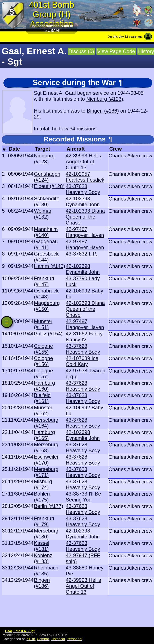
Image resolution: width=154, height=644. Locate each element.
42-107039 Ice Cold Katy (82, 361)
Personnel (74, 639)
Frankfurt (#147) (44, 281)
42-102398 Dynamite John (83, 201)
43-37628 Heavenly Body (83, 189)
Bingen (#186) (103, 111)
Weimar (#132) (43, 214)
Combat (43, 639)
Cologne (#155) (43, 349)
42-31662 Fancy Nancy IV (84, 337)
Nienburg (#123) (105, 99)
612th (31, 639)
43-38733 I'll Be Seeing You (83, 497)
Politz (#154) (48, 334)
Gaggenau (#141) (46, 244)
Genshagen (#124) (47, 177)
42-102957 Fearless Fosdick (85, 177)
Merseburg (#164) (46, 423)
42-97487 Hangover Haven (85, 232)
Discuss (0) (81, 51)
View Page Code (116, 51)
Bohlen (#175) (42, 497)
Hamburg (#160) (45, 386)
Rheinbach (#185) (46, 571)
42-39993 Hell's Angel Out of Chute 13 (83, 162)
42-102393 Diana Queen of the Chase (85, 217)
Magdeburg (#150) (47, 306)
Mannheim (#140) (46, 232)
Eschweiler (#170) (46, 460)
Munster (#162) (43, 410)
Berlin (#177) (49, 506)
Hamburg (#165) (45, 435)
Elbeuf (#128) (49, 186)
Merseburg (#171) (46, 472)
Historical (58, 639)
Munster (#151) (43, 324)
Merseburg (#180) (46, 534)
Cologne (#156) (43, 361)
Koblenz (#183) (43, 558)
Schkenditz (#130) (46, 201)
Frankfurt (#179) (44, 521)
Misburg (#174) (43, 484)
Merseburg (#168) (46, 447)
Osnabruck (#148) (46, 294)
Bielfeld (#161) (42, 398)
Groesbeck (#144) (46, 257)
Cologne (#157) (43, 374)
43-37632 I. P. (82, 254)
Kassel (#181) (42, 546)
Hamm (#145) (50, 266)
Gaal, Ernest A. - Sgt (20, 631)
